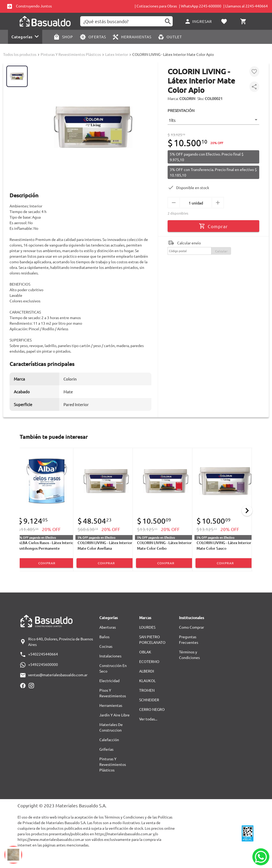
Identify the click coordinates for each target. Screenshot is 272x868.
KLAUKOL (147, 681)
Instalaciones (110, 656)
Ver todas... (148, 719)
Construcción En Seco (113, 668)
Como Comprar (192, 627)
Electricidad (109, 681)
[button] (213, 120)
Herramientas (111, 705)
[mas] (218, 203)
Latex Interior (117, 54)
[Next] (247, 511)
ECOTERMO (149, 661)
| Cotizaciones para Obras (156, 6)
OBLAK (145, 652)
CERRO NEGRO (152, 709)
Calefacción (109, 740)
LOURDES (147, 627)
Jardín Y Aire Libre (114, 715)
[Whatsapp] (261, 857)
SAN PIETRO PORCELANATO (152, 639)
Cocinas (106, 646)
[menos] (174, 203)
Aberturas (108, 627)
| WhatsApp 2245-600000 (200, 6)
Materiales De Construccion (111, 727)
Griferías (106, 749)
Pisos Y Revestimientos (113, 693)
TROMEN (147, 690)
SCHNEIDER (149, 700)
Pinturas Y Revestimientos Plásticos (71, 54)
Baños (104, 637)
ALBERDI (147, 671)
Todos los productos (20, 54)
